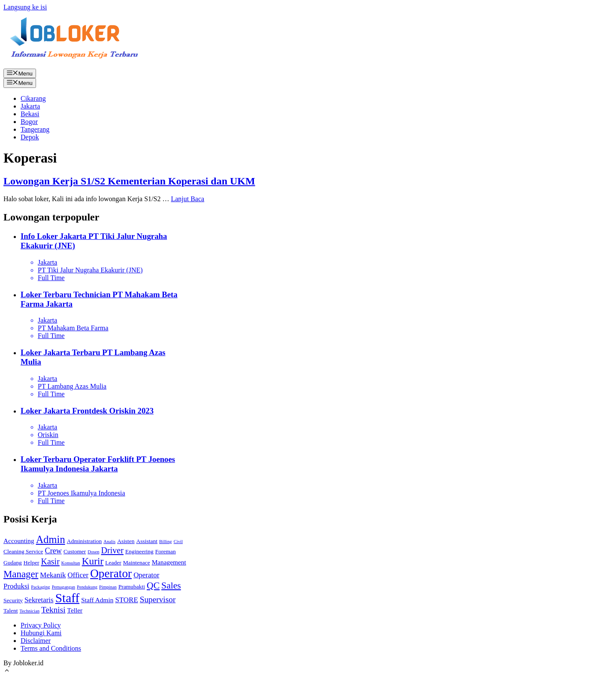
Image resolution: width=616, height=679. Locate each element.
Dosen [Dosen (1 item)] (93, 552)
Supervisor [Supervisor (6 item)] (158, 599)
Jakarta (30, 106)
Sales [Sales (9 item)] (171, 585)
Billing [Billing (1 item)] (166, 542)
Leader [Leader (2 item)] (113, 563)
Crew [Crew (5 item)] (53, 551)
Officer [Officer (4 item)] (78, 575)
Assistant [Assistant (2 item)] (147, 541)
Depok (30, 137)
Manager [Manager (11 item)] (21, 574)
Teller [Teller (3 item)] (75, 610)
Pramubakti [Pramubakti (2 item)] (132, 587)
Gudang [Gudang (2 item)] (13, 563)
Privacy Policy (41, 625)
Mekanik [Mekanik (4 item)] (53, 575)
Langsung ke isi (25, 7)
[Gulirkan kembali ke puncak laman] (7, 671)
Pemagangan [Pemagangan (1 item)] (63, 587)
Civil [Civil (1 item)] (178, 542)
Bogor (29, 122)
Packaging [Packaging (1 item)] (40, 587)
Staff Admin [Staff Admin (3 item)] (97, 600)
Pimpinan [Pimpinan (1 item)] (108, 587)
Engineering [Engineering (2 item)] (139, 551)
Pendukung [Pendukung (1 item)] (87, 587)
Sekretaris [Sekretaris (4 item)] (39, 600)
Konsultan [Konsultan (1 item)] (71, 563)
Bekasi (30, 114)
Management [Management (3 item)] (169, 562)
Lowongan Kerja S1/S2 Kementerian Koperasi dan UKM (129, 181)
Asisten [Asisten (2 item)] (126, 541)
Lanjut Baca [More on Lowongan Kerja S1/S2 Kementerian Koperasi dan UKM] (187, 199)
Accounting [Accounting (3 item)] (19, 541)
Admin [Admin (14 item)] (51, 539)
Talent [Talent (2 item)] (11, 611)
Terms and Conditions (51, 648)
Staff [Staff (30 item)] (67, 598)
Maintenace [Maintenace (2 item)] (137, 563)
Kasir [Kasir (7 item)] (50, 561)
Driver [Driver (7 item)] (112, 550)
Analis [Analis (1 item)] (109, 542)
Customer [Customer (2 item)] (75, 551)
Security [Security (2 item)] (13, 600)
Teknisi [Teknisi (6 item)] (53, 610)
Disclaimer (36, 641)
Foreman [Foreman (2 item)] (166, 551)
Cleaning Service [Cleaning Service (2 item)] (23, 551)
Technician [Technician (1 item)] (30, 611)
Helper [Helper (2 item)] (32, 563)
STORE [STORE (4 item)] (126, 600)
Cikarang (33, 98)
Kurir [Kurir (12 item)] (93, 561)
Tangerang (35, 129)
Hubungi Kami (41, 633)
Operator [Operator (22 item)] (111, 573)
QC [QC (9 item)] (153, 585)
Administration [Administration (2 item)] (85, 541)
